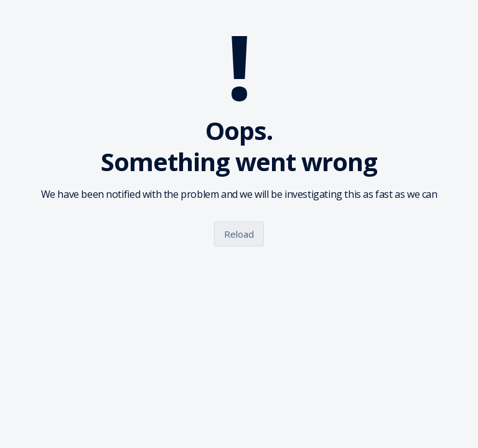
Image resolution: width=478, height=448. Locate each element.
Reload (239, 234)
